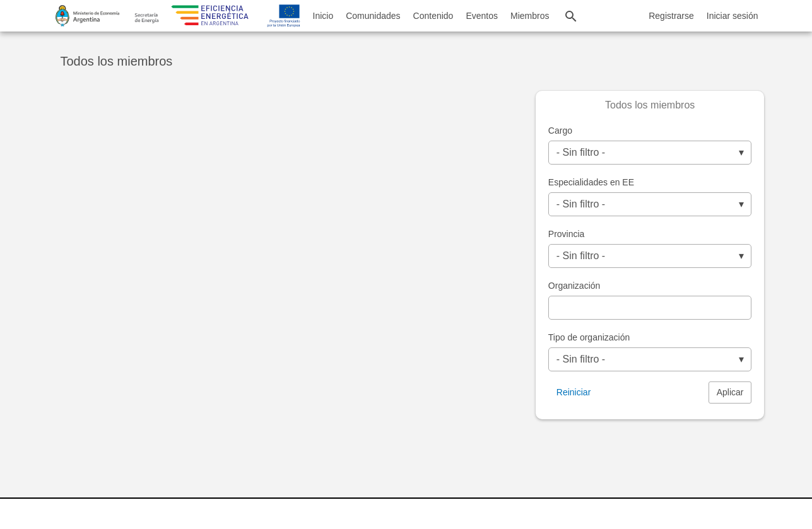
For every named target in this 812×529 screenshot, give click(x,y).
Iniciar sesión (733, 16)
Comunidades (373, 16)
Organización (574, 286)
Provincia (567, 234)
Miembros (530, 16)
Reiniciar (574, 392)
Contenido (433, 16)
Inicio (323, 16)
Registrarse (671, 16)
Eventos (482, 16)
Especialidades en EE (591, 182)
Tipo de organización (589, 337)
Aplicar (730, 392)
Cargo (560, 131)
